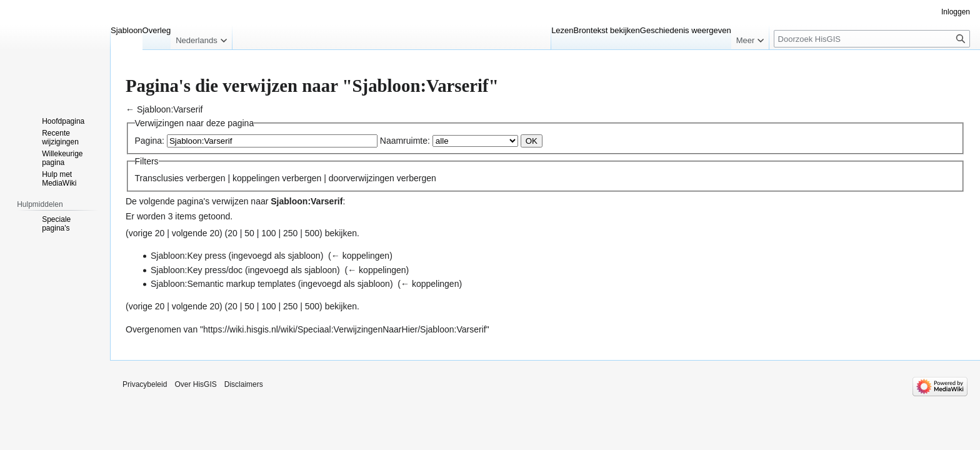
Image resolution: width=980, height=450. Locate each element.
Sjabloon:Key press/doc (197, 270)
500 (312, 233)
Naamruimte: (405, 141)
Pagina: (150, 141)
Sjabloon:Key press (188, 256)
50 (249, 233)
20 (232, 233)
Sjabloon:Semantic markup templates (223, 284)
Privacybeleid (145, 384)
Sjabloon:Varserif (170, 109)
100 (268, 233)
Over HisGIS (195, 384)
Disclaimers (244, 384)
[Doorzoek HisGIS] (872, 39)
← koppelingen (360, 256)
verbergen (205, 178)
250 (290, 233)
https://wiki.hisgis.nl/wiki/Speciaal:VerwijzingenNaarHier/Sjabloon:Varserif (345, 329)
